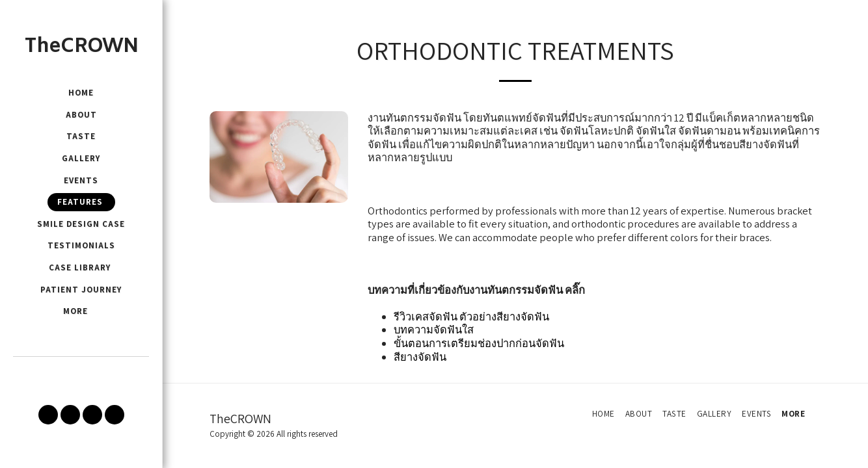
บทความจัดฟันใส (434, 330)
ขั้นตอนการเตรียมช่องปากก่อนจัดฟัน (479, 343)
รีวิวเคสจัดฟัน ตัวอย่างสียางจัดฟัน (471, 317)
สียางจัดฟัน (420, 357)
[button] (48, 415)
